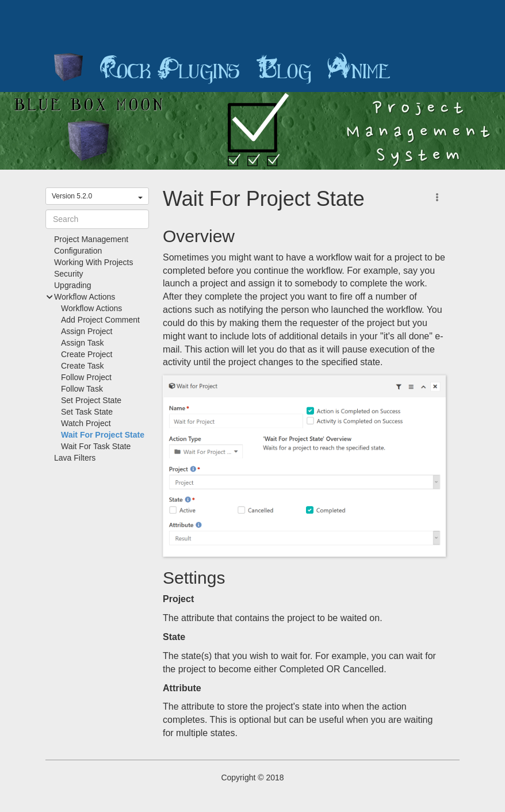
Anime (359, 69)
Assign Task (82, 343)
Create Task (82, 366)
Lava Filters (75, 458)
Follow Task (82, 389)
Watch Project (86, 423)
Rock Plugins (170, 69)
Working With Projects (93, 262)
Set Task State (87, 412)
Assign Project (87, 331)
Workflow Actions (91, 308)
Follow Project (86, 377)
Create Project (87, 354)
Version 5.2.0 (97, 196)
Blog (284, 69)
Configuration (78, 251)
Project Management (91, 239)
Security (69, 274)
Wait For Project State (103, 435)
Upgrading (73, 285)
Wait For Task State (96, 446)
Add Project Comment (100, 320)
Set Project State (91, 400)
